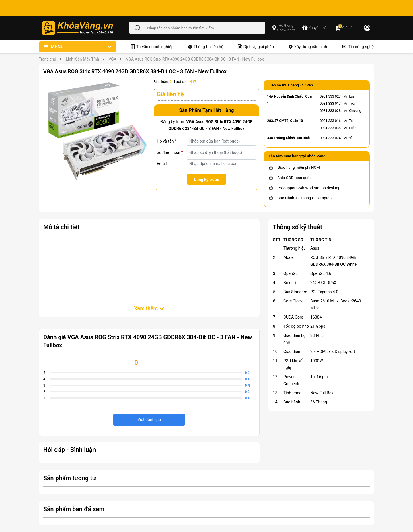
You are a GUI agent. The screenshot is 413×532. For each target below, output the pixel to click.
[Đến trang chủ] (85, 28)
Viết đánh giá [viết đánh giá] (149, 420)
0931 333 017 (330, 104)
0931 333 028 (330, 111)
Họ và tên (167, 141)
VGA (113, 59)
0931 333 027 (330, 96)
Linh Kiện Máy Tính (82, 59)
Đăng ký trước (206, 180)
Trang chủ (47, 59)
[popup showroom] (284, 28)
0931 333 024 (330, 138)
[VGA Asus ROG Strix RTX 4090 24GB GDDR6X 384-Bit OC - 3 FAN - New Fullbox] (96, 132)
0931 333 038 (330, 128)
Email (162, 164)
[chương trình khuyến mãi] (315, 28)
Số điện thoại (170, 152)
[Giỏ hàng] (346, 28)
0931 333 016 (330, 121)
